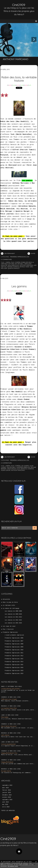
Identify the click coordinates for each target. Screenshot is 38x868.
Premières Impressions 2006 (14, 638)
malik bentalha (13, 265)
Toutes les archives (8, 811)
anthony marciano (26, 265)
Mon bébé (5, 717)
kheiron (31, 469)
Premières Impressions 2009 (14, 647)
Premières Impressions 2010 (14, 650)
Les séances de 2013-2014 (13, 620)
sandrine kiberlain (23, 467)
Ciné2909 (19, 5)
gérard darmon (13, 267)
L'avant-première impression (14, 635)
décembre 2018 (7, 795)
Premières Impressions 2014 (14, 662)
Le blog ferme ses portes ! (11, 689)
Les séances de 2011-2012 (13, 617)
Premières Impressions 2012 (14, 656)
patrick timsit (25, 267)
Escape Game (6, 771)
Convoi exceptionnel (8, 744)
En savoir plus (13, 866)
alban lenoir (6, 470)
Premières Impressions (10, 632)
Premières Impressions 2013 (14, 659)
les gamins (25, 466)
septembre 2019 (7, 785)
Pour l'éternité (8, 629)
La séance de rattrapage (11, 608)
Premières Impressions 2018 (14, 671)
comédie (18, 262)
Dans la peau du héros (10, 602)
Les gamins (19, 286)
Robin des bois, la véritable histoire (19, 79)
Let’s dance (5, 735)
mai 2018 (5, 805)
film (12, 262)
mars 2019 (5, 788)
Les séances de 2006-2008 (13, 611)
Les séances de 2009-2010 (13, 614)
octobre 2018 (6, 797)
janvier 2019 (6, 793)
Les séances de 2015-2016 (13, 623)
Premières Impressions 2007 (14, 641)
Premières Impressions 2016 (14, 668)
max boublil (19, 264)
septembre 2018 (7, 800)
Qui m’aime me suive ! (9, 726)
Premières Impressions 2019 (14, 674)
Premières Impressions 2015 (14, 665)
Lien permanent (8, 253)
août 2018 (5, 802)
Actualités (6, 599)
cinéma (8, 262)
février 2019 (6, 790)
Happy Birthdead (7, 762)
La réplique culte (9, 605)
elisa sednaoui (22, 469)
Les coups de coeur (9, 626)
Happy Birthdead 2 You (9, 753)
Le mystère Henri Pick (9, 708)
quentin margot (14, 268)
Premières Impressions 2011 (14, 653)
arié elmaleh (12, 469)
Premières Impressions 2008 (14, 644)
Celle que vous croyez (9, 699)
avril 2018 (6, 807)
